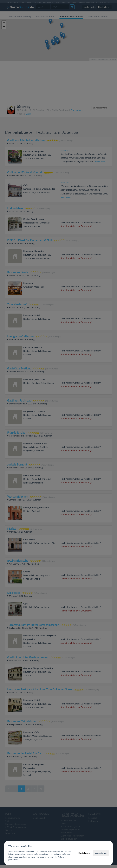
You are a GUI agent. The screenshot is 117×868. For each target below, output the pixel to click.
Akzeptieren (101, 853)
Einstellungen (85, 853)
